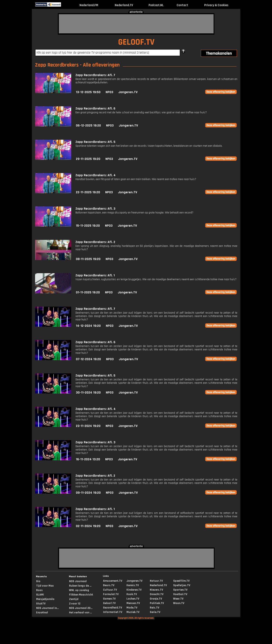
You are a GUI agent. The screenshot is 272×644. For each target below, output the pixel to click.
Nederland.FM (89, 5)
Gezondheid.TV (113, 608)
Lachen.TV (133, 599)
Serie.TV (155, 612)
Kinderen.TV (134, 590)
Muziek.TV (133, 612)
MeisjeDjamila (45, 599)
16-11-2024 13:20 (88, 459)
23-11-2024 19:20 (88, 426)
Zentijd (74, 599)
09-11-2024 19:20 (88, 493)
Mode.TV (132, 608)
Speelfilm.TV (181, 581)
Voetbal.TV (180, 594)
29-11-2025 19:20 (88, 159)
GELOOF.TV (136, 42)
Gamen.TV (109, 599)
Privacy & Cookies (216, 5)
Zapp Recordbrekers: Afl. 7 (95, 75)
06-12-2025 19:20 (88, 126)
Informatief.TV (113, 612)
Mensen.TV (133, 603)
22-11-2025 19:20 (88, 192)
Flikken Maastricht (81, 595)
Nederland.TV (124, 5)
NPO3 (109, 92)
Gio (38, 581)
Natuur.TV (156, 581)
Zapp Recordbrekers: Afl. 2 (95, 242)
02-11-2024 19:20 (88, 526)
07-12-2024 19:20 (88, 359)
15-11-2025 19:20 (88, 226)
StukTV (41, 604)
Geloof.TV (109, 603)
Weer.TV (178, 599)
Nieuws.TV (156, 590)
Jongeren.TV (128, 92)
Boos (39, 590)
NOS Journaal (78, 581)
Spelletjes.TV (182, 585)
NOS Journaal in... (47, 608)
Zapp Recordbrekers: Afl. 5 (95, 142)
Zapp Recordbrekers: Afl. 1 (95, 275)
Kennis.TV (133, 585)
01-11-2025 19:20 (88, 292)
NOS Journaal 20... (81, 608)
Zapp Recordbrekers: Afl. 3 (95, 209)
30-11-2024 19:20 (88, 393)
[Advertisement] (136, 24)
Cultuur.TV (110, 590)
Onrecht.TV (157, 594)
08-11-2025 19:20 (88, 259)
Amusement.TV (113, 581)
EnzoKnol (42, 613)
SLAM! (40, 595)
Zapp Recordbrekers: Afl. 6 (95, 109)
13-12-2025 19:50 (88, 92)
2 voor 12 (75, 604)
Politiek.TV (157, 603)
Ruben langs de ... (80, 586)
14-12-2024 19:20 (88, 326)
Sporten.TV (180, 590)
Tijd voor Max (45, 586)
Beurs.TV (109, 585)
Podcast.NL (156, 5)
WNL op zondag (79, 590)
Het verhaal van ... (80, 613)
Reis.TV (154, 608)
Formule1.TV (111, 594)
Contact (182, 5)
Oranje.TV (156, 599)
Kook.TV (132, 594)
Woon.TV (179, 603)
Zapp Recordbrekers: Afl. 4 (96, 175)
